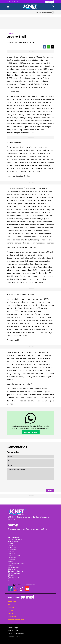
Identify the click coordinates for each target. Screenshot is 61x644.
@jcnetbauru (18, 585)
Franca (11, 610)
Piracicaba (12, 616)
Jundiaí (11, 613)
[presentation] (40, 485)
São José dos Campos (16, 619)
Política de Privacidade (16, 634)
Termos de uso (13, 631)
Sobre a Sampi (13, 628)
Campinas (12, 607)
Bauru (10, 605)
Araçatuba (12, 602)
